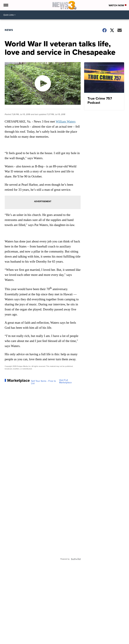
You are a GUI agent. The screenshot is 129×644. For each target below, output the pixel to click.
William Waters (66, 121)
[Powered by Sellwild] (76, 559)
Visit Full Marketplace (65, 381)
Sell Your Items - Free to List (44, 382)
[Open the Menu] (6, 5)
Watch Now (118, 5)
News (9, 30)
